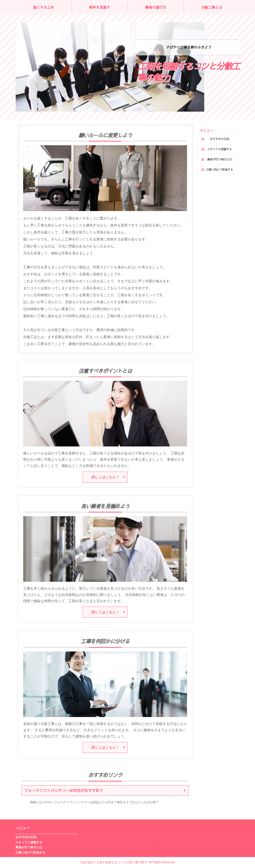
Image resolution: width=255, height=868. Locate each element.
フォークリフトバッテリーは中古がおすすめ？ (64, 790)
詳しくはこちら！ (105, 477)
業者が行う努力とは (220, 159)
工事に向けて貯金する (219, 170)
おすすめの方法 (220, 139)
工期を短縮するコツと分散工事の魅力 (189, 72)
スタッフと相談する (220, 149)
